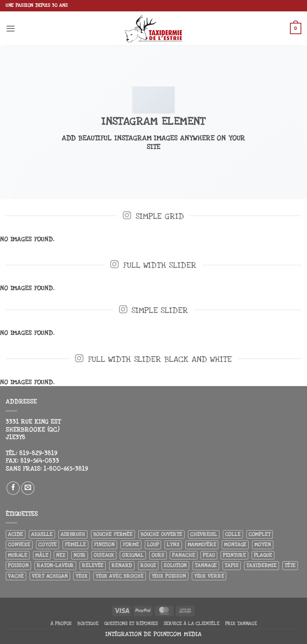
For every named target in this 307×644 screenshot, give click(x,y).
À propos (61, 624)
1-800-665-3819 (66, 469)
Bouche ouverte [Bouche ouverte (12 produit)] (161, 534)
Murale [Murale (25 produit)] (18, 555)
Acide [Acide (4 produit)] (16, 534)
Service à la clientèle (192, 624)
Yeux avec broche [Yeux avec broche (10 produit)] (120, 576)
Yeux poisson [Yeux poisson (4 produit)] (169, 576)
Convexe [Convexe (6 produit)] (19, 544)
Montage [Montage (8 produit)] (235, 544)
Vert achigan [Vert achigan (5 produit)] (50, 576)
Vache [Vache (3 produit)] (16, 576)
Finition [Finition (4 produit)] (104, 544)
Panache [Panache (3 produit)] (183, 555)
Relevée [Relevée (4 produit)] (93, 565)
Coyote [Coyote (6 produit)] (48, 544)
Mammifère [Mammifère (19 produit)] (202, 544)
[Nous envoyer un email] (28, 488)
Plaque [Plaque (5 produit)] (263, 555)
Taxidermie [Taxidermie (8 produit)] (262, 565)
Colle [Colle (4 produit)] (233, 534)
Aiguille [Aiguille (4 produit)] (42, 534)
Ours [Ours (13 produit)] (158, 555)
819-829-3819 (38, 453)
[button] (11, 28)
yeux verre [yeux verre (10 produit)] (209, 576)
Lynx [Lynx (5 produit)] (173, 544)
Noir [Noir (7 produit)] (80, 555)
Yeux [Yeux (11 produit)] (81, 576)
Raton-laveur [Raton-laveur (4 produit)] (55, 565)
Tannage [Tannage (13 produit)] (206, 565)
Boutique (88, 624)
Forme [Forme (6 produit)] (131, 544)
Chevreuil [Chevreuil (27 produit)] (204, 534)
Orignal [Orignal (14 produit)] (133, 555)
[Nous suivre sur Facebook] (13, 488)
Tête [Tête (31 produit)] (290, 565)
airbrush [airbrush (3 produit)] (73, 534)
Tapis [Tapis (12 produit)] (232, 565)
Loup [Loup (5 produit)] (153, 544)
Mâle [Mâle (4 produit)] (42, 555)
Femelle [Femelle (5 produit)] (75, 544)
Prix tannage (241, 624)
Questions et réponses (131, 624)
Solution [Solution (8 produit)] (175, 565)
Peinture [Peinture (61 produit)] (234, 555)
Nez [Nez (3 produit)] (61, 555)
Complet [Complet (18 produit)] (260, 534)
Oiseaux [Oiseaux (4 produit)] (104, 555)
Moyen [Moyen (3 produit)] (262, 544)
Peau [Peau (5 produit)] (209, 555)
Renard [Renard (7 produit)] (122, 565)
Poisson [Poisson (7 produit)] (18, 565)
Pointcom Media (178, 634)
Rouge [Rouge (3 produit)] (148, 565)
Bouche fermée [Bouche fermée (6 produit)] (113, 534)
